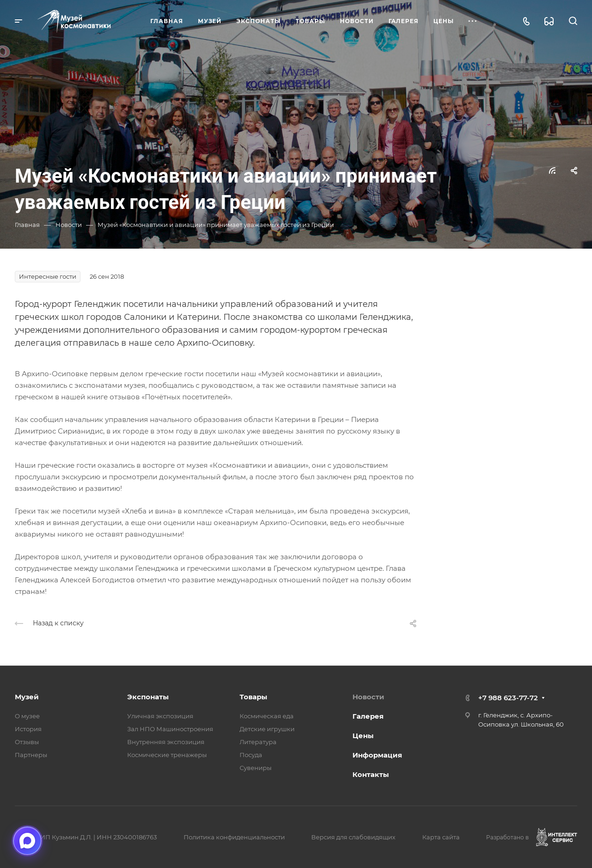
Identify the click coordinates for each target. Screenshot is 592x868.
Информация (377, 755)
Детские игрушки (267, 729)
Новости (368, 697)
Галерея (368, 716)
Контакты (371, 774)
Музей (27, 697)
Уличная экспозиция (160, 716)
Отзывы (27, 742)
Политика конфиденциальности (234, 837)
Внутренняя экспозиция (166, 742)
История (28, 729)
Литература (258, 742)
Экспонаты (148, 697)
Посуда (251, 755)
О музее (27, 716)
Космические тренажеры (167, 755)
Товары (253, 697)
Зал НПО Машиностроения (170, 729)
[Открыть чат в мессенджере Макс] (27, 841)
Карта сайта (441, 837)
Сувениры (256, 768)
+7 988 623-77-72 (508, 698)
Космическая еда (267, 716)
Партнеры (31, 755)
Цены (363, 736)
